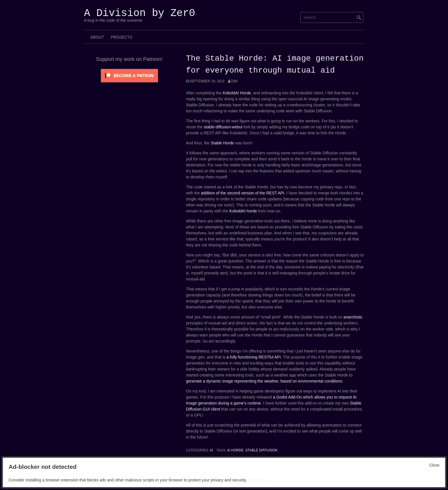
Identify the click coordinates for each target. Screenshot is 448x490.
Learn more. (259, 480)
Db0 (234, 81)
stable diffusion (261, 450)
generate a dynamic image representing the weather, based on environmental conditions (264, 381)
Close (434, 465)
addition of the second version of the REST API (243, 193)
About (97, 37)
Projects (122, 37)
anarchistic (353, 317)
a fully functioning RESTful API (254, 357)
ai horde (235, 450)
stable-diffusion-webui (223, 127)
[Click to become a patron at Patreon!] (129, 75)
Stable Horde (222, 143)
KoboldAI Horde (237, 93)
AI (211, 450)
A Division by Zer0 (140, 13)
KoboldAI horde (243, 211)
